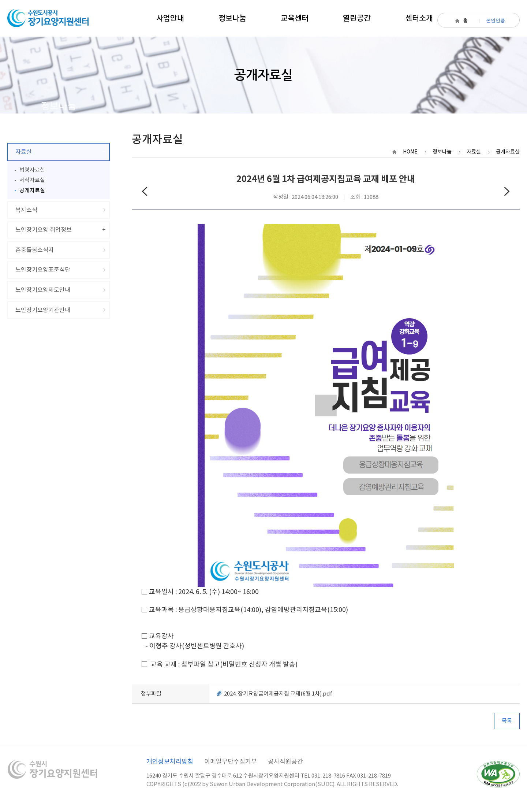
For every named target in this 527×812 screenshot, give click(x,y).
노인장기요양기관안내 (43, 310)
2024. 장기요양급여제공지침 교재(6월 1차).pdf (278, 694)
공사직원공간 (285, 761)
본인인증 (496, 20)
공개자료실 (32, 190)
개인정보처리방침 (170, 761)
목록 (507, 721)
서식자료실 (32, 180)
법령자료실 (32, 170)
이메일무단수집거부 (231, 761)
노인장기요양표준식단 (43, 270)
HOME (410, 152)
